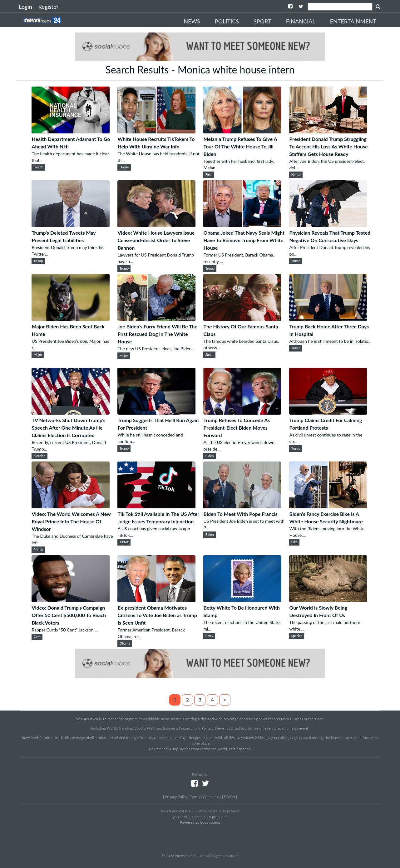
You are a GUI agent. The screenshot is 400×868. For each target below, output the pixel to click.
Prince (38, 550)
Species (297, 636)
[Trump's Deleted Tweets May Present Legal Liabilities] (71, 225)
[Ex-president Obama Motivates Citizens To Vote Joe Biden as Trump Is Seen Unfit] (156, 600)
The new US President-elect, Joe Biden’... (156, 349)
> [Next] (225, 699)
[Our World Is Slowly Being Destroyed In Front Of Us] (328, 600)
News (192, 21)
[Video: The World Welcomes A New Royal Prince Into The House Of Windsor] (71, 506)
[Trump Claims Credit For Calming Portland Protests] (328, 413)
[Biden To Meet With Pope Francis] (242, 506)
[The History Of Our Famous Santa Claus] (242, 319)
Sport (262, 21)
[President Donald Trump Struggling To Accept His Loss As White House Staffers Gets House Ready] (328, 131)
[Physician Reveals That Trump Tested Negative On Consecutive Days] (328, 225)
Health (39, 167)
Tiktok (124, 542)
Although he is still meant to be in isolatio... (330, 341)
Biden (210, 456)
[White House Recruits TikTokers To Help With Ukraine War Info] (156, 131)
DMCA (230, 797)
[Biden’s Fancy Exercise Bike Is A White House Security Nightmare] (328, 506)
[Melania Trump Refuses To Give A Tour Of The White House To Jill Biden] (242, 131)
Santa (210, 355)
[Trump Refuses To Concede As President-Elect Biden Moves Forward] (242, 413)
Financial (301, 21)
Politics (227, 21)
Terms (195, 797)
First (209, 175)
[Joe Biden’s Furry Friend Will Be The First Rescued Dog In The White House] (156, 319)
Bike (294, 542)
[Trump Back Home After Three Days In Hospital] (328, 319)
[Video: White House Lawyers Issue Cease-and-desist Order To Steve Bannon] (156, 225)
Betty (209, 636)
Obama (125, 643)
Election (40, 456)
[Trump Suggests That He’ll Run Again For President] (156, 413)
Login (25, 7)
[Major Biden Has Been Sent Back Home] (71, 319)
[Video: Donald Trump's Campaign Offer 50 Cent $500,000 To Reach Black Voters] (71, 600)
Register (48, 7)
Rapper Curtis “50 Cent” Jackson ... (65, 630)
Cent (37, 637)
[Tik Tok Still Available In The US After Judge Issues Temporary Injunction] (156, 506)
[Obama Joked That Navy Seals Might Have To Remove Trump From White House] (242, 225)
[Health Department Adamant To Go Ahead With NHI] (71, 131)
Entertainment (353, 21)
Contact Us (212, 797)
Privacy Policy (176, 797)
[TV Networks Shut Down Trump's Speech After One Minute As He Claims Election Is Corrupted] (71, 413)
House (124, 167)
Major (38, 355)
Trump (38, 261)
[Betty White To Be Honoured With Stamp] (242, 600)
